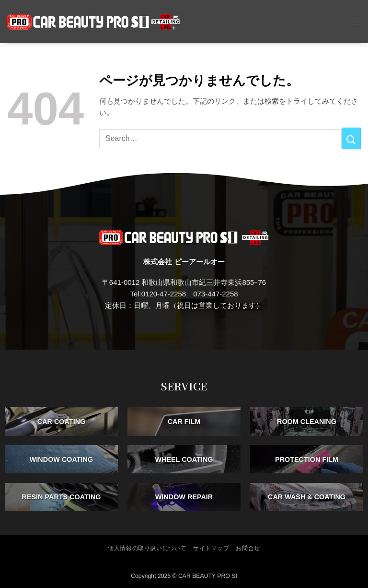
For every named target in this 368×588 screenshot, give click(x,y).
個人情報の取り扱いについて (147, 548)
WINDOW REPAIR (184, 497)
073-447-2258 (215, 294)
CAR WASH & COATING (307, 497)
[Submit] (351, 138)
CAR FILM (184, 422)
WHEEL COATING (184, 459)
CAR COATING (61, 422)
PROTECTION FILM (307, 459)
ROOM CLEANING (307, 422)
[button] (355, 21)
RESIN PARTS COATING (62, 497)
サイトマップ (211, 548)
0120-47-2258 (164, 294)
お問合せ (248, 548)
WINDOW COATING (61, 459)
